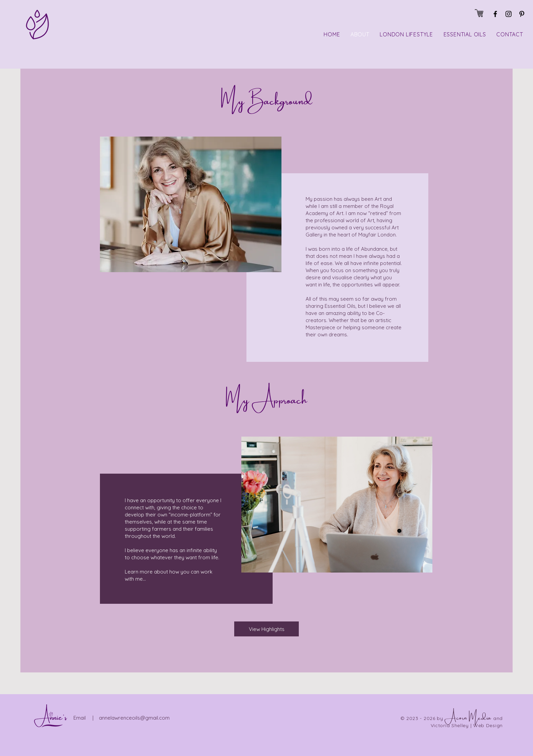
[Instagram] (509, 14)
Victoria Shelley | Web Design (467, 725)
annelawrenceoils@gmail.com (134, 718)
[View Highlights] (266, 629)
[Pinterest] (522, 14)
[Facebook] (495, 14)
